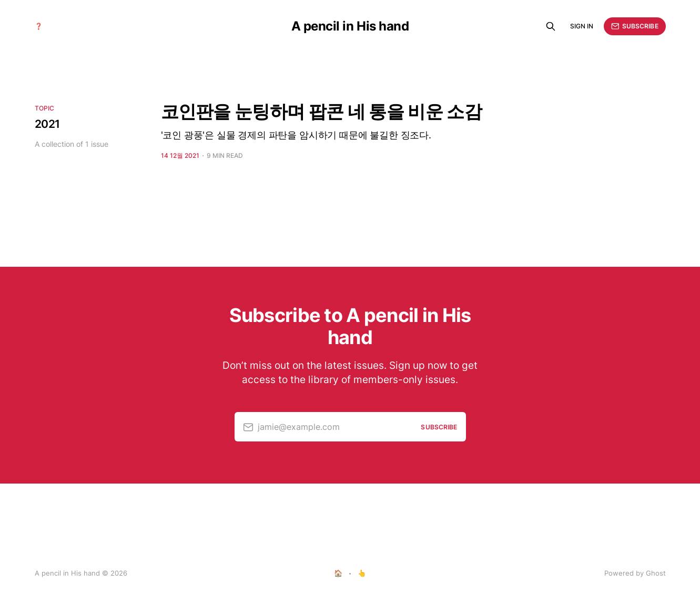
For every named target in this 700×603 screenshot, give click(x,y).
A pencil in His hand (350, 26)
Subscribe (635, 26)
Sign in (582, 26)
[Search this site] (551, 26)
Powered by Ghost (635, 573)
